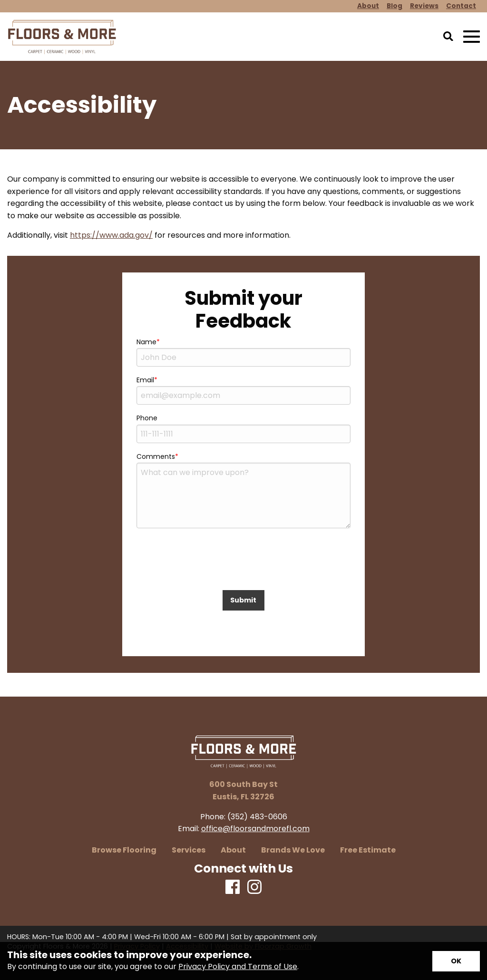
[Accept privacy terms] (456, 961)
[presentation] (243, 564)
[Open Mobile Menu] (472, 37)
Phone (147, 418)
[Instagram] (254, 888)
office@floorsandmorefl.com (255, 829)
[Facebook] (233, 888)
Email (145, 380)
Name (146, 342)
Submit (243, 600)
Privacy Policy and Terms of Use (238, 966)
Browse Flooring (124, 850)
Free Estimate (368, 850)
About (233, 850)
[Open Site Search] (448, 37)
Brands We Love (293, 850)
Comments (156, 456)
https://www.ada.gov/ (111, 235)
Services (189, 850)
